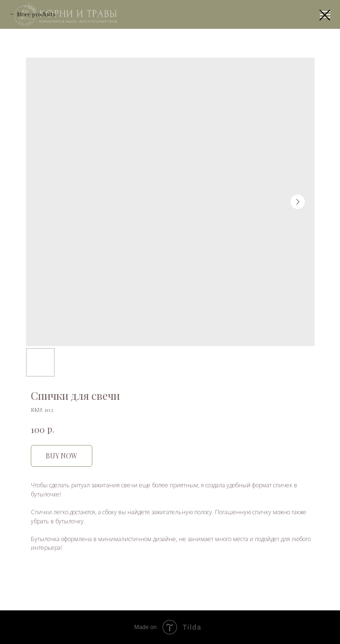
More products (36, 14)
